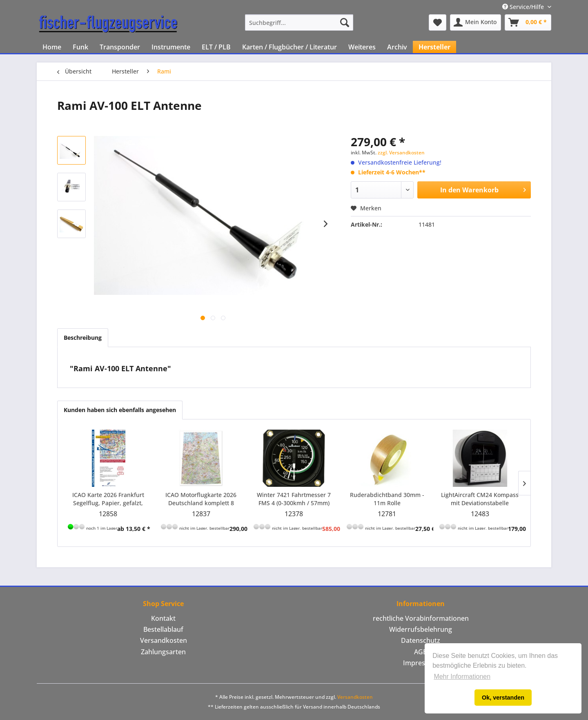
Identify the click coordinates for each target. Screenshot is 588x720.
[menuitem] (299, 22)
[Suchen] (345, 22)
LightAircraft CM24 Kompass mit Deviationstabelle (480, 499)
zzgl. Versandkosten (401, 153)
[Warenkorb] (528, 22)
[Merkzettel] (438, 22)
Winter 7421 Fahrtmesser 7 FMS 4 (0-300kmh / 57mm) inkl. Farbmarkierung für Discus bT (294, 499)
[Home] (52, 47)
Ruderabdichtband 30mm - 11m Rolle (387, 499)
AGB (421, 652)
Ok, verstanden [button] (503, 698)
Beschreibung (83, 338)
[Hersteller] (434, 47)
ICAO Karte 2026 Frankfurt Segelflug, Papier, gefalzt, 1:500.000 (108, 499)
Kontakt (163, 618)
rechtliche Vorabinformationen (421, 618)
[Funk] (80, 47)
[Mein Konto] (476, 22)
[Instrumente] (171, 47)
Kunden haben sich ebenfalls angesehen (120, 410)
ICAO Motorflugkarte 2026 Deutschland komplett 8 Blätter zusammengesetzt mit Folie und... (201, 499)
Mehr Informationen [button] (462, 677)
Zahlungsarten (163, 652)
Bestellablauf (163, 629)
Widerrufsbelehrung (421, 629)
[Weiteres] (362, 47)
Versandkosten (164, 640)
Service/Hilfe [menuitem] (524, 7)
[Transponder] (120, 47)
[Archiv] (397, 47)
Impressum (421, 663)
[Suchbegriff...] (299, 22)
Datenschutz (421, 640)
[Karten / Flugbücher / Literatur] (290, 47)
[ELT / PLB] (216, 47)
